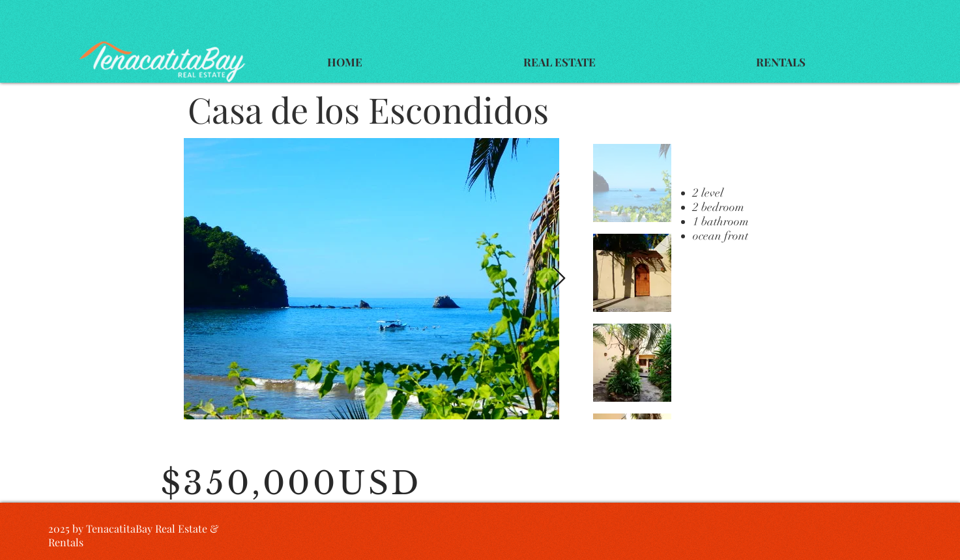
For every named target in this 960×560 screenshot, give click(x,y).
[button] (560, 62)
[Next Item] (559, 279)
